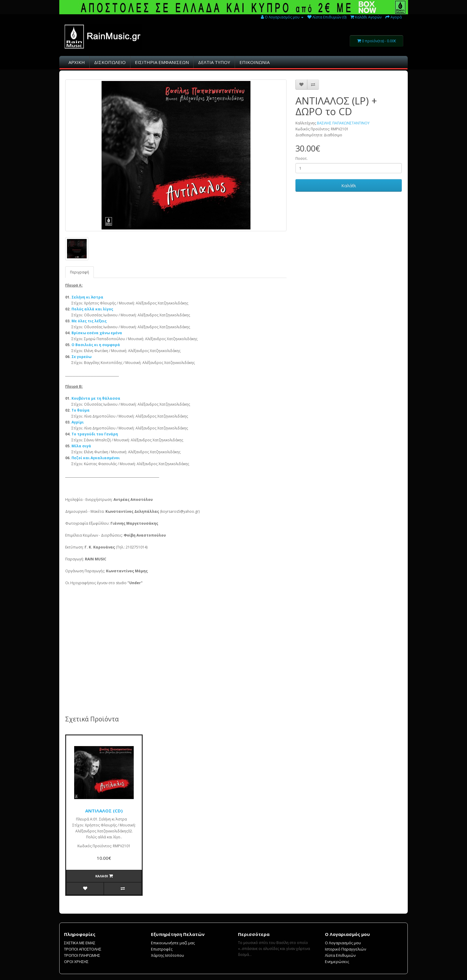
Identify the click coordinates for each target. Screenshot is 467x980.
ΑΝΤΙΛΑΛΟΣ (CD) (104, 811)
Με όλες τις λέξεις (89, 321)
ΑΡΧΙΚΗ (77, 62)
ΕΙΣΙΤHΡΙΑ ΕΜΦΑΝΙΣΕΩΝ (162, 62)
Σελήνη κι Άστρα (87, 297)
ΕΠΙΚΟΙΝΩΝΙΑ (254, 62)
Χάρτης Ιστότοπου (168, 955)
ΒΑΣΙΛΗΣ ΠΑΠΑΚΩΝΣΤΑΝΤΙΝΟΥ (343, 123)
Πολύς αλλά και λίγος (92, 309)
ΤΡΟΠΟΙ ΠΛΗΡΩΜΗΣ (82, 955)
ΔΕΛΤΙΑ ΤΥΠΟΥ (214, 62)
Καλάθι (349, 185)
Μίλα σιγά (81, 446)
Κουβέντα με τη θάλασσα (96, 398)
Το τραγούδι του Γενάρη (95, 434)
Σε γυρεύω (81, 357)
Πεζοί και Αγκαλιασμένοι (96, 458)
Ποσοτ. (302, 158)
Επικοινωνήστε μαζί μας (173, 943)
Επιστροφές (162, 949)
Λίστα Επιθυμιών (340, 955)
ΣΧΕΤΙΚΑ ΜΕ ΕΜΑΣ (80, 943)
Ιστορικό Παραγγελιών (345, 949)
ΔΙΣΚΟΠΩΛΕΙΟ (110, 62)
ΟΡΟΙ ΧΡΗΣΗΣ (76, 962)
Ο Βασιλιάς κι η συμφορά (96, 345)
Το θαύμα (81, 410)
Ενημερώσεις (337, 962)
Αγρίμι (78, 422)
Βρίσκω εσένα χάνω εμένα (97, 333)
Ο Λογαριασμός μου (343, 943)
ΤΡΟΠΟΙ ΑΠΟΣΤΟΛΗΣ (83, 949)
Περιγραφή (80, 272)
